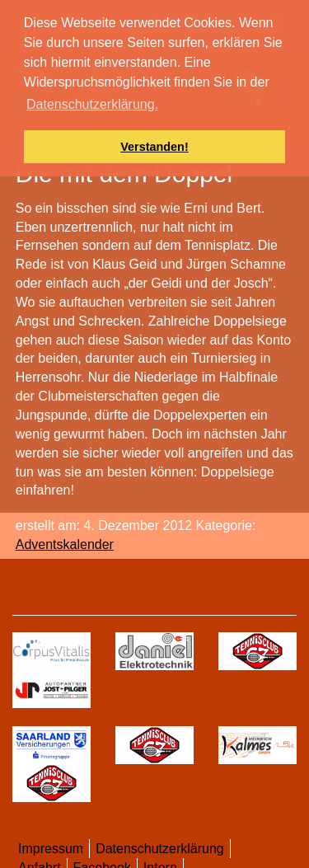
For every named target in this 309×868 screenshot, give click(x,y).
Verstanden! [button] (154, 147)
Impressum (51, 849)
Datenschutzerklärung (160, 849)
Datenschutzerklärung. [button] (92, 104)
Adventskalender (65, 544)
